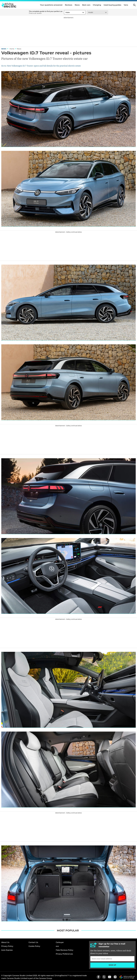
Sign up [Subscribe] (112, 965)
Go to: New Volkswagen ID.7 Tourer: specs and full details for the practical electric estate (41, 66)
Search (134, 5)
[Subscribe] (112, 959)
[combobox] (65, 12)
